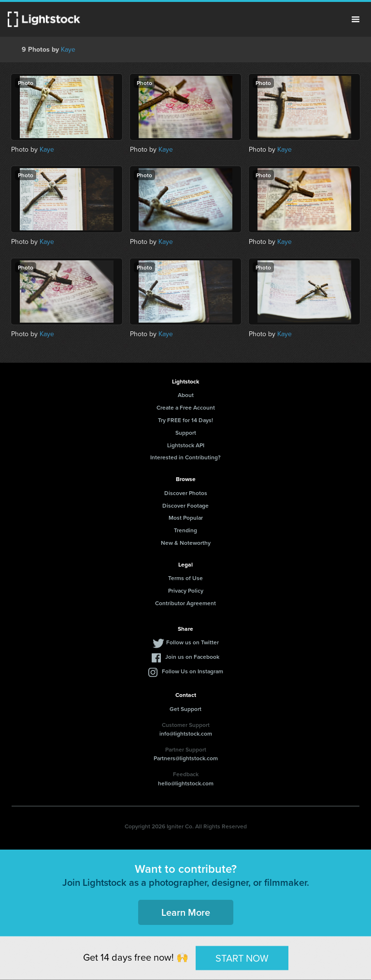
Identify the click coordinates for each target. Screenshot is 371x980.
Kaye (68, 50)
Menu (356, 19)
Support (186, 433)
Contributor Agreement (185, 603)
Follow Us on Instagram (193, 671)
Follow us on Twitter (193, 642)
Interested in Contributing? (185, 457)
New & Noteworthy (186, 543)
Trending (185, 530)
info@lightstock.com (186, 733)
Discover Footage (185, 505)
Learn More (186, 912)
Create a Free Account (186, 407)
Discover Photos (186, 493)
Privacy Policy (186, 590)
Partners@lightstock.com (186, 758)
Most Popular (186, 518)
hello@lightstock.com (186, 783)
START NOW (242, 958)
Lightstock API (186, 445)
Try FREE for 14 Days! (185, 420)
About (186, 395)
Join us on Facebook (192, 657)
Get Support (185, 709)
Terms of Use (185, 578)
